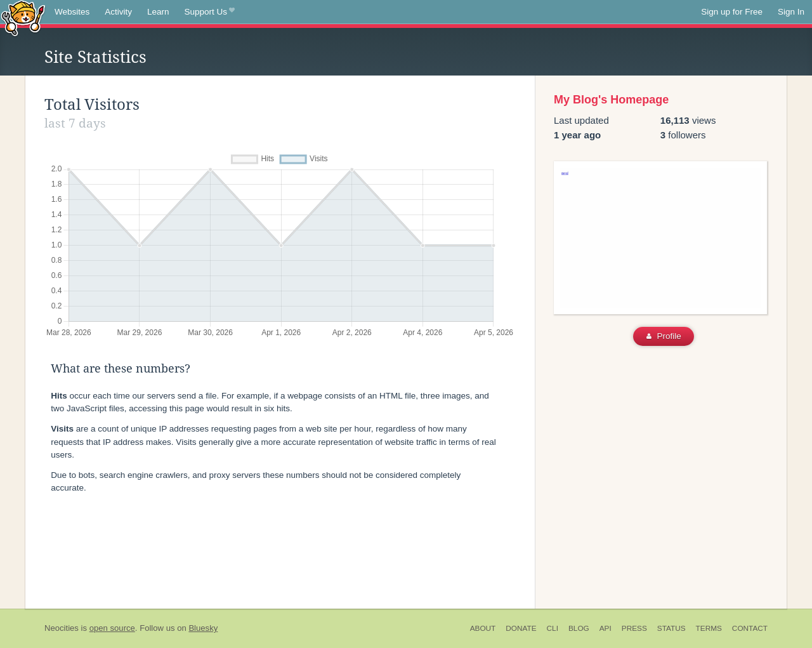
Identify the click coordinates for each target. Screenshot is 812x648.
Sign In (791, 12)
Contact (750, 628)
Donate (521, 628)
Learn (158, 12)
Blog (579, 628)
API (606, 628)
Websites (72, 12)
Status (671, 628)
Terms (709, 628)
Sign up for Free (732, 12)
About (483, 628)
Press (634, 628)
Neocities (62, 628)
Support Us (210, 12)
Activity (118, 12)
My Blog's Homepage (611, 100)
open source (112, 628)
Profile (664, 336)
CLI (553, 628)
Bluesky (203, 628)
